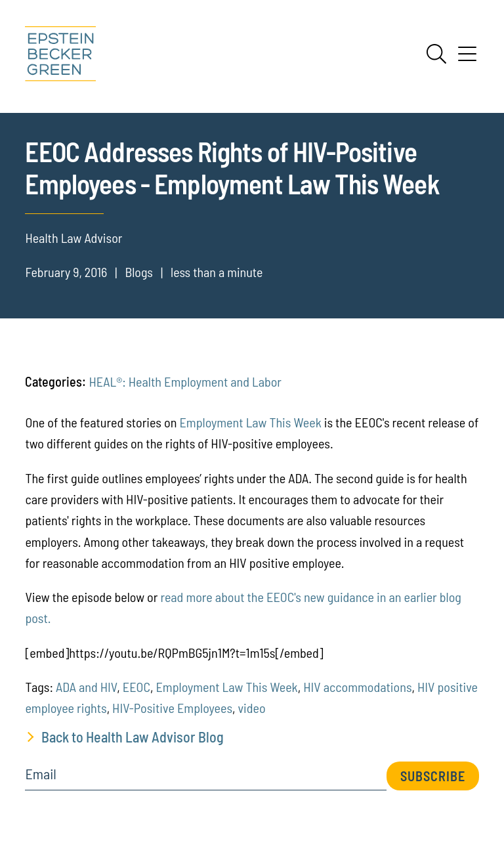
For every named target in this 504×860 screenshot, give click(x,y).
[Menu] (467, 58)
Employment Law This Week (250, 422)
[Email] (205, 778)
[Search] (436, 54)
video (252, 708)
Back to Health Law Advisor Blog (133, 737)
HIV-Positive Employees (172, 708)
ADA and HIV (86, 687)
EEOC (136, 687)
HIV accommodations (357, 687)
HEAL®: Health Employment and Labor (185, 381)
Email (40, 774)
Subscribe (433, 776)
